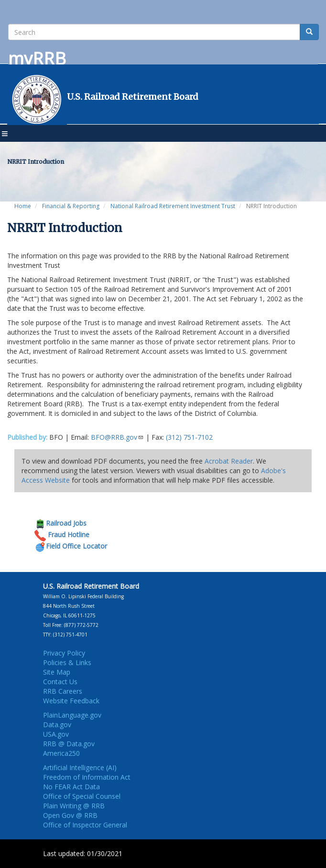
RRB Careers (63, 691)
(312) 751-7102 (189, 437)
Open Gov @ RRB (70, 815)
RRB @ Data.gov (69, 744)
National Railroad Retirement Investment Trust (173, 206)
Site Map (57, 672)
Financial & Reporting (71, 206)
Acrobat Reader (229, 461)
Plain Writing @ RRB (74, 806)
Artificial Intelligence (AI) (80, 767)
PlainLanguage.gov (72, 715)
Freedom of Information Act (87, 777)
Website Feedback (71, 701)
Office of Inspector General (85, 825)
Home (23, 206)
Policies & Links (67, 662)
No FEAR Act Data (71, 787)
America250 (61, 753)
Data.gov (57, 725)
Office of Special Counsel (82, 796)
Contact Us (60, 682)
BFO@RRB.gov (117, 437)
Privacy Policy (64, 653)
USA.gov (56, 734)
